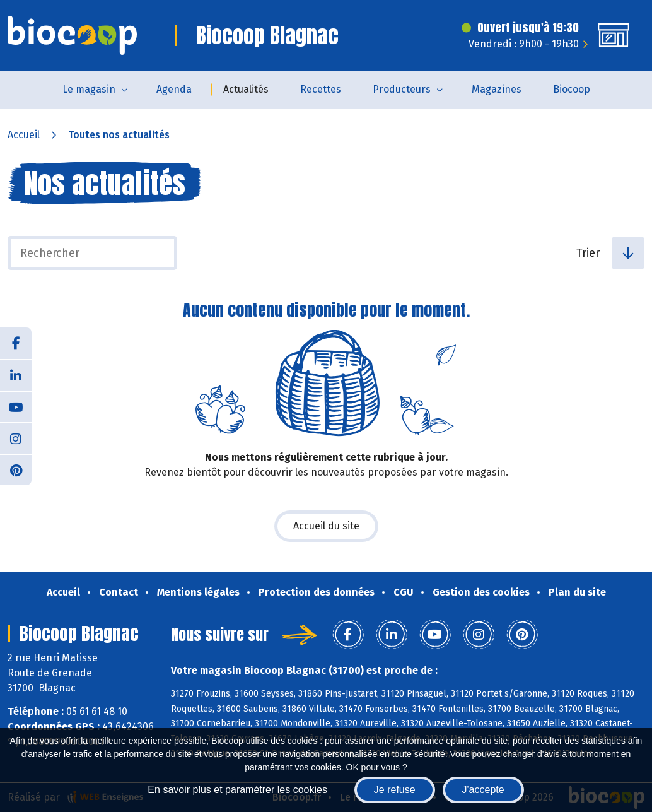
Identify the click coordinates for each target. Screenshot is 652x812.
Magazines (497, 89)
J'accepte (483, 790)
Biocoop (572, 89)
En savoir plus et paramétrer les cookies (237, 790)
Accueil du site (326, 526)
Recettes (321, 89)
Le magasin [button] (89, 89)
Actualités (246, 89)
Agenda (174, 89)
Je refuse (395, 790)
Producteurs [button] (402, 89)
